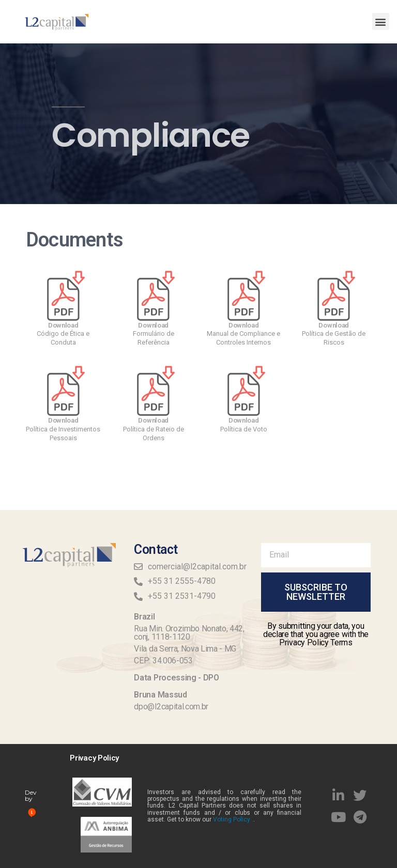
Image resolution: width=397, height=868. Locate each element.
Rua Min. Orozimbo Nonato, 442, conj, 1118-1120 (189, 633)
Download (63, 325)
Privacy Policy (94, 758)
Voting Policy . (233, 819)
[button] (381, 21)
